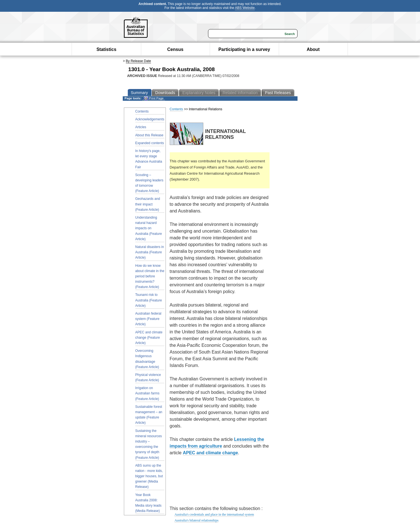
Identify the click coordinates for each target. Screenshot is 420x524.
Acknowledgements (150, 119)
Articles (141, 127)
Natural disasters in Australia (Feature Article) (150, 252)
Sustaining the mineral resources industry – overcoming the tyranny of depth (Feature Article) (149, 444)
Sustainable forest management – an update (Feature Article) (149, 415)
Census (175, 49)
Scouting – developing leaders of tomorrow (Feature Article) (149, 183)
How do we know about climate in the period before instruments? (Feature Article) (150, 276)
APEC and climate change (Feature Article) (149, 338)
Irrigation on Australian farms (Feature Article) (148, 393)
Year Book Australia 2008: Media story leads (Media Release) (148, 503)
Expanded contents (150, 143)
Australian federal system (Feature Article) (148, 319)
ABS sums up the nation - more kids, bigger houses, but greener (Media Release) (149, 476)
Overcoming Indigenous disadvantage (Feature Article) (147, 359)
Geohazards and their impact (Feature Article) (148, 204)
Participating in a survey (244, 49)
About (313, 49)
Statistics (106, 49)
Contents (142, 111)
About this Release (149, 135)
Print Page (154, 98)
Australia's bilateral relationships (196, 520)
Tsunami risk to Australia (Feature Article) (149, 300)
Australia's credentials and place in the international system (214, 514)
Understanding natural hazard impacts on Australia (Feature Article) (149, 228)
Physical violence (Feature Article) (148, 377)
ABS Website (245, 8)
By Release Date (138, 61)
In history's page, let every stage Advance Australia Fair (149, 159)
